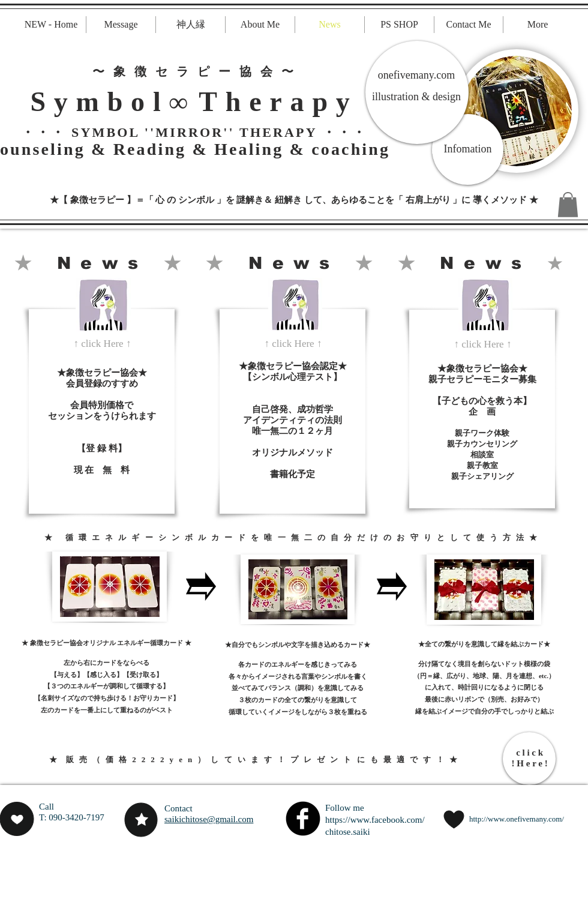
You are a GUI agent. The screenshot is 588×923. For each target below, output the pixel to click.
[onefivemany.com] (416, 76)
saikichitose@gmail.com (209, 819)
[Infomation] (468, 149)
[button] (568, 205)
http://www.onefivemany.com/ (517, 819)
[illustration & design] (416, 97)
